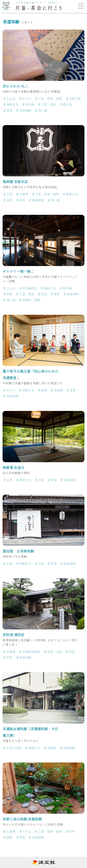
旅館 (10, 837)
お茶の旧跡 (14, 748)
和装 (10, 294)
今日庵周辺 (30, 288)
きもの (27, 99)
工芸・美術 (49, 104)
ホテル (11, 390)
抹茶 (10, 200)
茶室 (10, 111)
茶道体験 (25, 111)
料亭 (10, 658)
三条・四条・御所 (50, 99)
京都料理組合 (31, 652)
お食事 (24, 194)
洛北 (44, 294)
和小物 (30, 104)
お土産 (11, 99)
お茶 (10, 194)
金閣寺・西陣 (31, 300)
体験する (13, 104)
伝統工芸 (75, 99)
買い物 (43, 111)
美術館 (58, 390)
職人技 (67, 104)
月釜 (41, 480)
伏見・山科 (55, 652)
